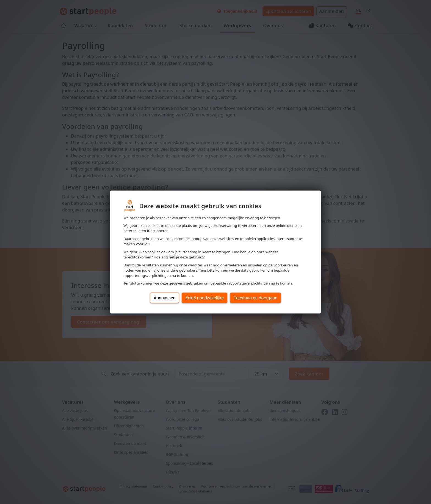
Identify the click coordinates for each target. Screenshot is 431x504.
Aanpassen (165, 298)
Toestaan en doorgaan (255, 298)
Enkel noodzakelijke (204, 298)
